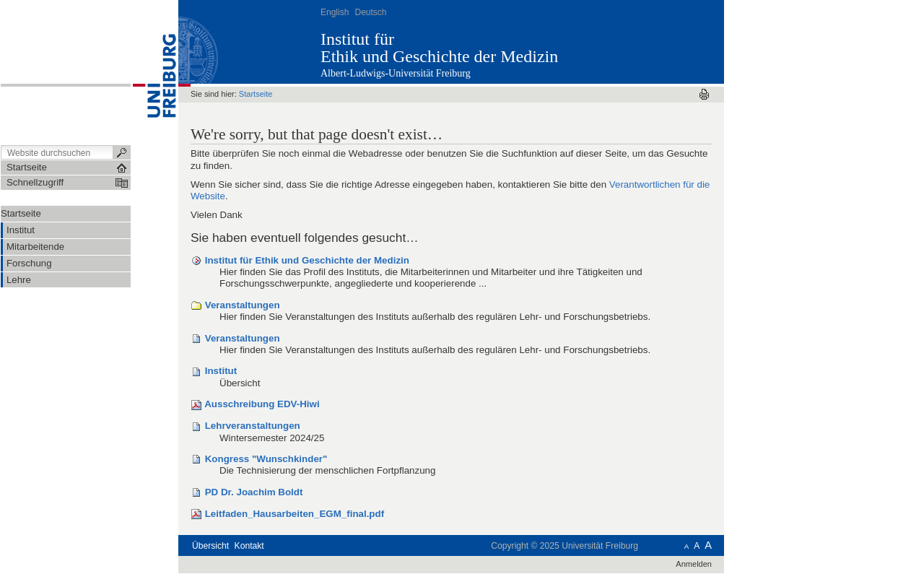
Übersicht (210, 546)
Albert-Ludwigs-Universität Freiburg (396, 73)
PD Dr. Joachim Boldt (254, 492)
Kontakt (249, 546)
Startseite (21, 213)
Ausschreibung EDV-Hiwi (262, 404)
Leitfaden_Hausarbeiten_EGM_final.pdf (295, 514)
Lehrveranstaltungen (253, 426)
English (335, 12)
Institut (221, 371)
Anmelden (694, 564)
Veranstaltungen (243, 305)
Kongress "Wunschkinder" (266, 459)
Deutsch (370, 12)
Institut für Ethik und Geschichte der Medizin (307, 260)
